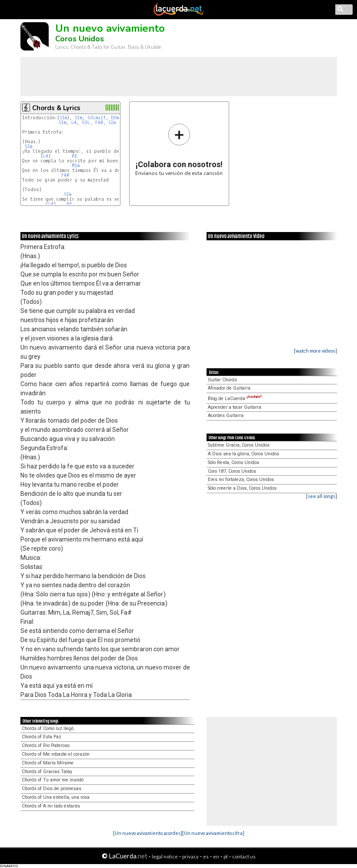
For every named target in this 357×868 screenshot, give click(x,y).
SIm (63, 118)
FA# (99, 123)
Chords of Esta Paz (42, 737)
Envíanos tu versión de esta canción (179, 150)
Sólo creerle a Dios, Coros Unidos (242, 488)
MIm (76, 166)
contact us (244, 856)
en (216, 856)
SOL (86, 123)
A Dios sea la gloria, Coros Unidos (244, 454)
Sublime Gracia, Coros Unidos (239, 445)
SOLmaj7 (97, 118)
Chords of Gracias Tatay (47, 772)
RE (75, 156)
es (206, 856)
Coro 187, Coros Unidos (232, 471)
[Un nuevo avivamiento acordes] (148, 833)
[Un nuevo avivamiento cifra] (213, 833)
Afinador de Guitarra (229, 388)
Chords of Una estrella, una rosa (56, 797)
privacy (190, 856)
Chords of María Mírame (48, 763)
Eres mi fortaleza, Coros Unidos (241, 479)
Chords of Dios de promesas (52, 789)
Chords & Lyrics (56, 108)
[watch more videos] (315, 351)
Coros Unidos (80, 39)
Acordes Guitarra (226, 415)
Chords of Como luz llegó (48, 728)
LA (74, 123)
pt (226, 856)
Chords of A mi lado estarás (51, 806)
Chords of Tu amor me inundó (53, 780)
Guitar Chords (222, 380)
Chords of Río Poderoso (46, 745)
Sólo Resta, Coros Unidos (234, 463)
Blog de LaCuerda (235, 399)
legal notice (165, 856)
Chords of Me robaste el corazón (56, 754)
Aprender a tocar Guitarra (235, 407)
